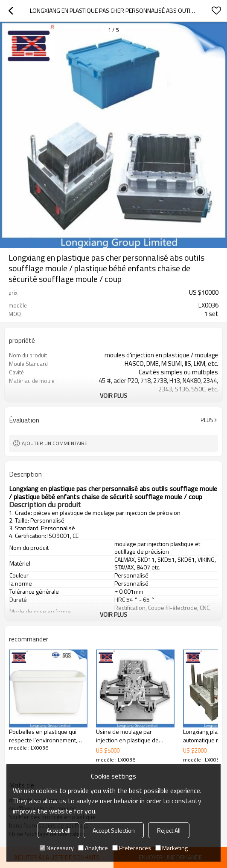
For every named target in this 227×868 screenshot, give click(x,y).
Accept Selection (114, 830)
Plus (207, 420)
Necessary (57, 848)
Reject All (169, 830)
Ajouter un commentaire (55, 443)
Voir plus (113, 395)
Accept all (58, 830)
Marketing (172, 848)
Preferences (132, 848)
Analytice (93, 848)
